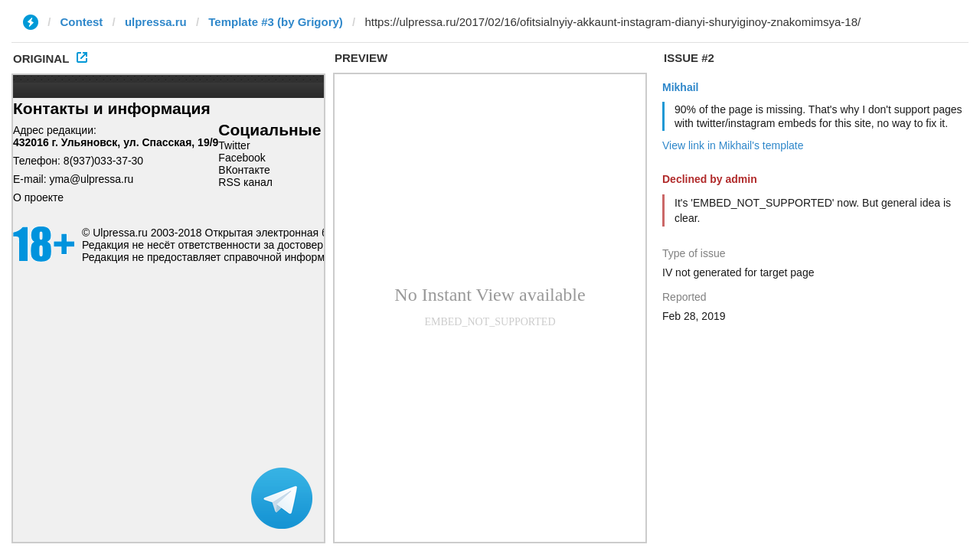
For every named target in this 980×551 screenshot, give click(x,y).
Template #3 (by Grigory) (276, 22)
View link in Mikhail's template (733, 145)
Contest (82, 22)
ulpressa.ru (156, 22)
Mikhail (680, 87)
